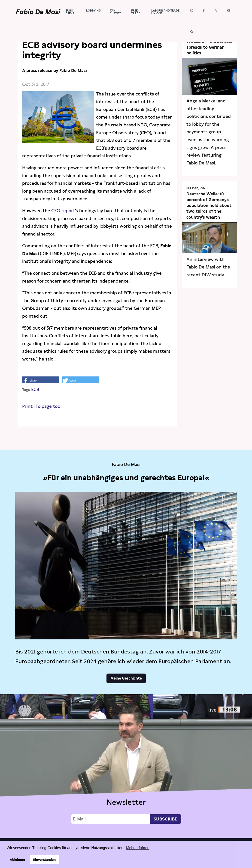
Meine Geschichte (126, 678)
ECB (35, 389)
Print (27, 406)
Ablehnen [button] (17, 860)
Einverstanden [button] (44, 860)
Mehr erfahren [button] (138, 848)
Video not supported (126, 765)
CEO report (63, 211)
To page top (48, 406)
